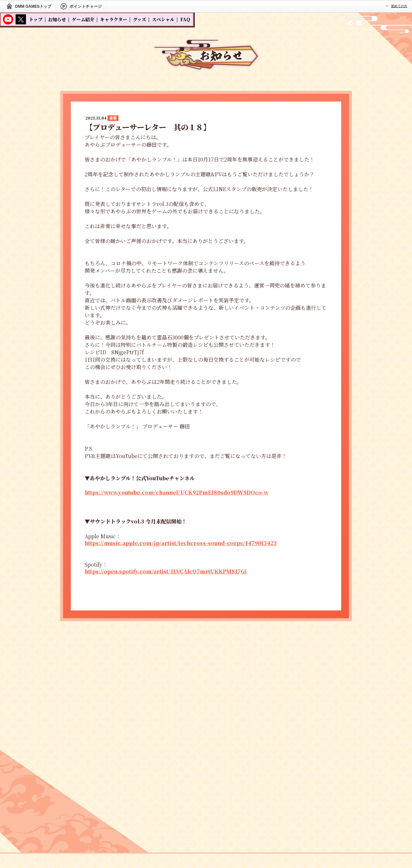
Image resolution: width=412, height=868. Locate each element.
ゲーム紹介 (83, 19)
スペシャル (163, 19)
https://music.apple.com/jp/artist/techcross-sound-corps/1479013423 (181, 543)
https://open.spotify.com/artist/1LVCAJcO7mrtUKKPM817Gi (166, 571)
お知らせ (57, 19)
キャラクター (114, 19)
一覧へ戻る (206, 637)
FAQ (185, 19)
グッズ (140, 19)
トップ (36, 19)
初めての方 (399, 6)
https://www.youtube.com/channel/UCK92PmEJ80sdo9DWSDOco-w (177, 492)
